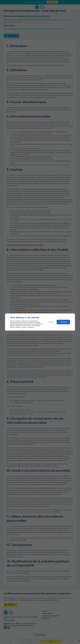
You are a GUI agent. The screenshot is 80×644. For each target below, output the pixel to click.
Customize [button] (51, 322)
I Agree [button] (63, 322)
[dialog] (40, 322)
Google (23, 327)
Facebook (30, 327)
